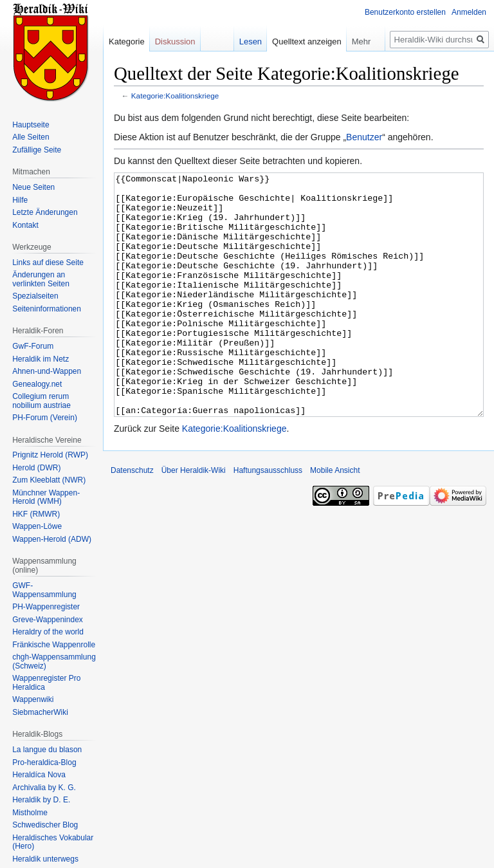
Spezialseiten (35, 296)
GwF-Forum (33, 346)
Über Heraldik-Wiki (194, 519)
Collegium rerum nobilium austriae (41, 401)
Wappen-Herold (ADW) (52, 539)
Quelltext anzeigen (307, 42)
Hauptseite (31, 125)
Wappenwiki (33, 699)
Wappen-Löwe (37, 526)
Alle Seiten (31, 137)
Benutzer (364, 137)
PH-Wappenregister (46, 607)
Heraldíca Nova (39, 775)
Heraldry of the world (48, 632)
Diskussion (175, 42)
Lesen (251, 42)
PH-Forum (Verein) (45, 418)
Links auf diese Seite (48, 263)
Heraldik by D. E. (41, 800)
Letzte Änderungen (45, 212)
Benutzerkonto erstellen (405, 12)
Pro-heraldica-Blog (44, 762)
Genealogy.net (37, 384)
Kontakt (25, 225)
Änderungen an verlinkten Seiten (41, 279)
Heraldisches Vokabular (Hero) (53, 842)
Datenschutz (132, 519)
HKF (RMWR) (36, 514)
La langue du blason (47, 750)
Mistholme (30, 813)
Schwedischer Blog (45, 825)
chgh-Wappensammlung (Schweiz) (54, 661)
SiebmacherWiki (40, 712)
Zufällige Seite (37, 150)
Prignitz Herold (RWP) (50, 455)
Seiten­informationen (47, 309)
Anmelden (469, 12)
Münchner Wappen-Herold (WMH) (46, 497)
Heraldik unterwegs (45, 859)
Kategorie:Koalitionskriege (175, 96)
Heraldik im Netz (41, 359)
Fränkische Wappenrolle (54, 645)
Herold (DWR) (36, 468)
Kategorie (127, 42)
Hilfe (20, 200)
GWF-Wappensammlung (44, 590)
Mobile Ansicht (335, 519)
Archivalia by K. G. (44, 788)
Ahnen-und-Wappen (47, 371)
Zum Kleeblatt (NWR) (49, 480)
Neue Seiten (33, 187)
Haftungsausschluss (268, 519)
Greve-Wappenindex (48, 620)
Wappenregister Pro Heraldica (46, 683)
